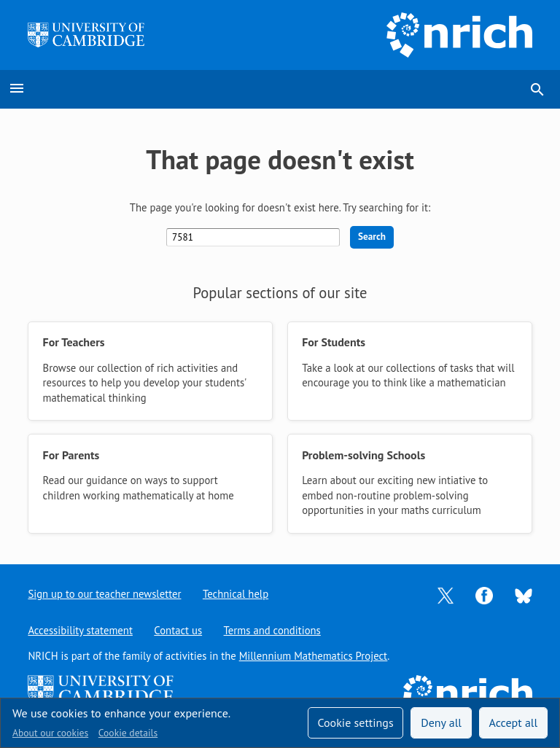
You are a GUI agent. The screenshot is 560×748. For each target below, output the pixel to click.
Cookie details (128, 733)
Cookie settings (355, 722)
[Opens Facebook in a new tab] (484, 595)
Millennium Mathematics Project (314, 656)
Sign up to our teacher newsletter (104, 594)
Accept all (514, 722)
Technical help (236, 594)
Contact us (178, 630)
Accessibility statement (80, 630)
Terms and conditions (272, 630)
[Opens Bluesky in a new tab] (524, 595)
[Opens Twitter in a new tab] (446, 595)
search (537, 90)
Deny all (441, 722)
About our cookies (50, 733)
